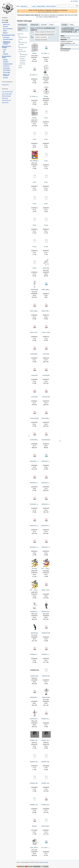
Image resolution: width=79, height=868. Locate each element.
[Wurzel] (21, 34)
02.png (46, 96)
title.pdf (34, 826)
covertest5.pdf (46, 440)
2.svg (34, 139)
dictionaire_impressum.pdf (38, 461)
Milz (4, 52)
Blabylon (5, 33)
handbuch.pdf (46, 633)
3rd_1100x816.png (35, 161)
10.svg (46, 225)
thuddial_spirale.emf (36, 762)
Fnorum (4, 20)
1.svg (46, 118)
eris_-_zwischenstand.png (49, 568)
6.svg (46, 182)
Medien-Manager (6, 96)
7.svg (34, 204)
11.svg (34, 247)
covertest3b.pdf (46, 418)
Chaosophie (6, 37)
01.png (46, 75)
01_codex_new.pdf (35, 96)
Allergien (5, 60)
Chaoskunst (6, 66)
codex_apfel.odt (46, 289)
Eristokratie (5, 22)
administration (24, 55)
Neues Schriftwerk (8, 29)
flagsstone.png (46, 611)
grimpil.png (34, 633)
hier (37, 17)
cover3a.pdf (46, 375)
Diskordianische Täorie (8, 35)
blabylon (23, 57)
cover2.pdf (46, 354)
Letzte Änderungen (7, 94)
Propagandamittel (8, 64)
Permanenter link (6, 100)
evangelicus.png (35, 611)
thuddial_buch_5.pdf (48, 719)
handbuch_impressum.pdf (49, 654)
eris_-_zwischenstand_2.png (38, 590)
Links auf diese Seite (7, 92)
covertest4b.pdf (35, 440)
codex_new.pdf (34, 332)
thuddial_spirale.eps (48, 762)
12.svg (46, 247)
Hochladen (44, 25)
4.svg (46, 161)
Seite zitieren (5, 103)
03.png (34, 118)
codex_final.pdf (46, 311)
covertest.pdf (46, 397)
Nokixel (5, 31)
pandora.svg (46, 676)
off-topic (23, 64)
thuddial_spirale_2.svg (37, 805)
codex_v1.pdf (46, 332)
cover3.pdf (34, 375)
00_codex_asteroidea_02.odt (50, 53)
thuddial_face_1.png (36, 740)
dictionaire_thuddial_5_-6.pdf (50, 504)
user (21, 66)
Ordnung (5, 78)
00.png (34, 53)
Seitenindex (5, 98)
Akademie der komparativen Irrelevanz (7, 43)
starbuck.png (46, 697)
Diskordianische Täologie (6, 47)
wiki (21, 68)
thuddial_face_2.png (48, 740)
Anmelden (75, 1)
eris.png (34, 568)
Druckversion (5, 85)
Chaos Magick (7, 70)
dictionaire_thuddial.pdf (37, 483)
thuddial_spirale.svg (36, 783)
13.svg (34, 268)
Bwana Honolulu (44, 862)
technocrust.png (35, 719)
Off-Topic (5, 27)
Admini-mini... (7, 25)
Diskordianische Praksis (6, 57)
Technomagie (7, 72)
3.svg (46, 139)
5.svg (34, 182)
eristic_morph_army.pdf (49, 590)
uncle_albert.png (35, 847)
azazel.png (46, 268)
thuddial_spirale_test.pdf (49, 805)
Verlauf (72, 25)
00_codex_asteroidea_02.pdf (38, 75)
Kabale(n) (6, 54)
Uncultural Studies (8, 39)
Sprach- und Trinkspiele (6, 75)
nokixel (23, 62)
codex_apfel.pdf (35, 311)
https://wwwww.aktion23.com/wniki (48, 12)
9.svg (34, 225)
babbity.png (34, 289)
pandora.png (34, 676)
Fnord (5, 50)
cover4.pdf (34, 397)
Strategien (6, 62)
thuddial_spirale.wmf (48, 783)
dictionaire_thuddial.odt (49, 461)
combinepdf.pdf (35, 354)
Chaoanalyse (6, 68)
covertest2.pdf (34, 418)
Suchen (51, 25)
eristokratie (23, 51)
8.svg (46, 204)
